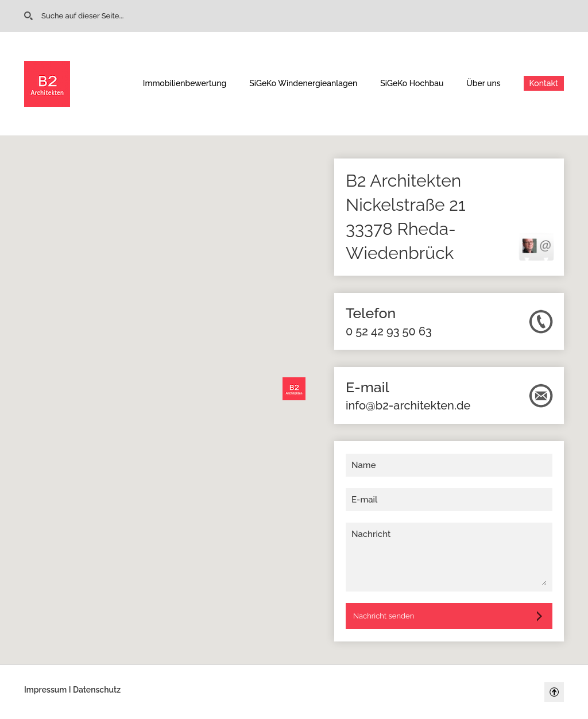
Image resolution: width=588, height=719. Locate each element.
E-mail (364, 500)
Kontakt (544, 83)
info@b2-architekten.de (408, 405)
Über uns (483, 83)
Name (364, 465)
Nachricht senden (384, 616)
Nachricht (371, 534)
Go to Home (30, 16)
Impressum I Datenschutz (72, 690)
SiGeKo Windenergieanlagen (303, 83)
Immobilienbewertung (185, 83)
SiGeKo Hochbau (412, 83)
